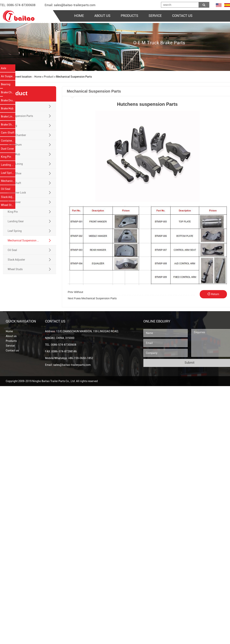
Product (49, 77)
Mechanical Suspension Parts (8, 181)
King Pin (6, 157)
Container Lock (8, 141)
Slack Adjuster (8, 197)
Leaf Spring (8, 173)
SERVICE (155, 16)
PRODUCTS (129, 16)
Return (213, 294)
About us (11, 336)
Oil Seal (6, 189)
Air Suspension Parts (8, 76)
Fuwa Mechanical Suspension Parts (92, 298)
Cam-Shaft (8, 133)
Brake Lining (8, 116)
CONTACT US (182, 16)
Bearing (6, 84)
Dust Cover (7, 149)
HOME (79, 16)
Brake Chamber (8, 92)
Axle (4, 68)
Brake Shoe (8, 125)
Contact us (12, 350)
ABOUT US (102, 16)
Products (11, 341)
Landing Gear (8, 165)
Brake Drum (8, 100)
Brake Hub (7, 108)
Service (10, 346)
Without (76, 292)
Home (9, 331)
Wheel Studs (8, 205)
